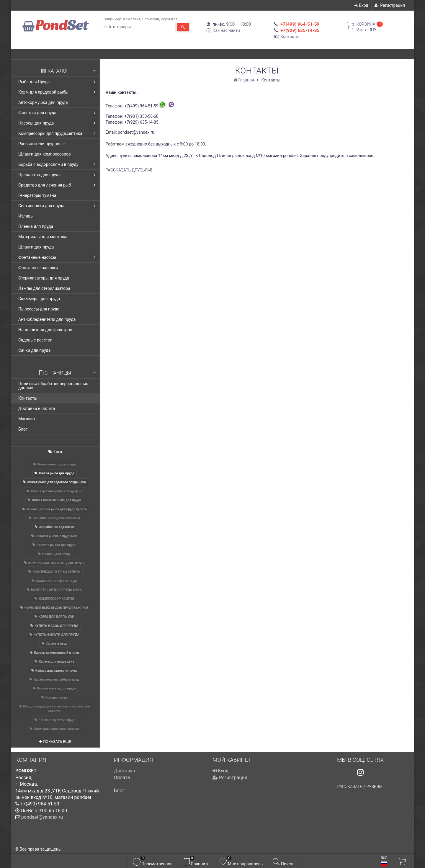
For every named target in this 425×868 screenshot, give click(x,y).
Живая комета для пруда (57, 464)
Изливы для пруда (56, 554)
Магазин (27, 419)
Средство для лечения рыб (58, 185)
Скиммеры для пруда (39, 299)
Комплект (132, 19)
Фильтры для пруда (58, 113)
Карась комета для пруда (57, 688)
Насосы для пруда (58, 123)
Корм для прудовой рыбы (58, 92)
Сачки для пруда (34, 350)
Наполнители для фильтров (45, 330)
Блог (23, 429)
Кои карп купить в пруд (57, 720)
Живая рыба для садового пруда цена (57, 482)
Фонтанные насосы (58, 257)
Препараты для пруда (58, 175)
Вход (361, 5)
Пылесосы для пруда (39, 309)
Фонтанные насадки (38, 268)
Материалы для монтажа (43, 237)
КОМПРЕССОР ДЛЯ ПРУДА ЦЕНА (56, 590)
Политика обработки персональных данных (53, 386)
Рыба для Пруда (58, 82)
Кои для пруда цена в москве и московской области (57, 709)
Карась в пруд (57, 644)
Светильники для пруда (58, 206)
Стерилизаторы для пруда (44, 278)
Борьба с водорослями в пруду (58, 164)
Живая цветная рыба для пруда (56, 500)
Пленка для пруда (36, 226)
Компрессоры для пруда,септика (58, 133)
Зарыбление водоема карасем (56, 518)
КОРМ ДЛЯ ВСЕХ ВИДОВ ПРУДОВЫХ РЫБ (57, 608)
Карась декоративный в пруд (57, 653)
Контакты (290, 37)
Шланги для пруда (36, 247)
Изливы (26, 216)
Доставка (125, 771)
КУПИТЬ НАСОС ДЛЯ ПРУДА (56, 626)
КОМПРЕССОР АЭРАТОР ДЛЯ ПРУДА (57, 563)
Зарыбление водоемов (57, 527)
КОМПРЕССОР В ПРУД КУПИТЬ (56, 572)
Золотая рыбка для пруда (56, 545)
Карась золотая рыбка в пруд (56, 680)
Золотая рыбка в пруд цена (57, 536)
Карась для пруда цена (56, 662)
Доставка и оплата (37, 408)
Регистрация (390, 5)
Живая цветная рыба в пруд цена (57, 491)
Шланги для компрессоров (45, 154)
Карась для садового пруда (57, 671)
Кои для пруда (57, 698)
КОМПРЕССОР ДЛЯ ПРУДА (57, 581)
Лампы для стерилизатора (44, 288)
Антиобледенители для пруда (47, 319)
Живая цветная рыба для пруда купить (57, 509)
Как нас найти (226, 30)
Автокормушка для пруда (43, 102)
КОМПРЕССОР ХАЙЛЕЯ (56, 599)
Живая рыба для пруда (57, 473)
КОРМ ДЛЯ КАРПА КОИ (57, 617)
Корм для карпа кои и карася (56, 729)
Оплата (122, 778)
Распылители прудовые (41, 144)
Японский (151, 19)
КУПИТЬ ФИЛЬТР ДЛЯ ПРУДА (57, 635)
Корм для (169, 19)
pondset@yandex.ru (42, 817)
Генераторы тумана (37, 195)
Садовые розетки (35, 340)
